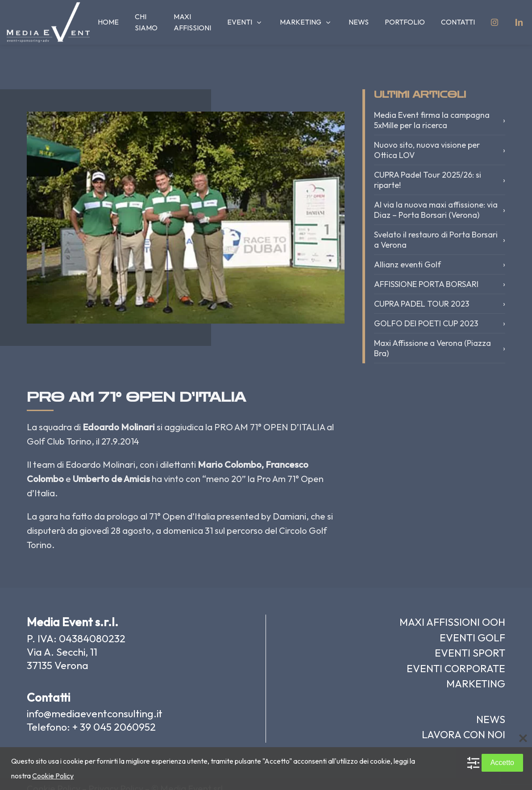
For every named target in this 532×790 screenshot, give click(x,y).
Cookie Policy (53, 776)
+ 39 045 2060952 (114, 727)
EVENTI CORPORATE (456, 668)
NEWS (491, 719)
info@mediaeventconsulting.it (95, 713)
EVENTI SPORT (470, 653)
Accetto (502, 763)
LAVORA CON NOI (463, 734)
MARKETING (476, 684)
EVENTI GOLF (472, 638)
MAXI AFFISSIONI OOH (452, 622)
